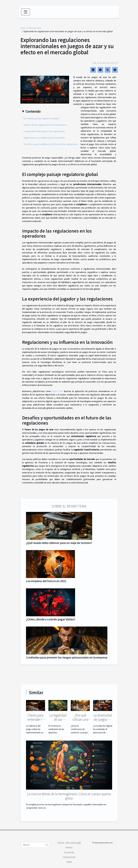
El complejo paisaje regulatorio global (41, 119)
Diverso (69, 847)
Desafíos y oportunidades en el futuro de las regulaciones (51, 144)
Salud (69, 862)
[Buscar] (35, 845)
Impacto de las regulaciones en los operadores (45, 125)
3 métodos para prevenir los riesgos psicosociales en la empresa (67, 657)
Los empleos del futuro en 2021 (46, 581)
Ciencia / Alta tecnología (69, 843)
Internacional (35, 28)
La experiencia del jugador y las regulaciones (44, 131)
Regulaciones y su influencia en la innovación (44, 138)
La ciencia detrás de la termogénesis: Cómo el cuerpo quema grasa (69, 796)
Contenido (33, 112)
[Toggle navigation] (26, 12)
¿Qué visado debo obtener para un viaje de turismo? (59, 543)
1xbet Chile (57, 391)
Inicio (23, 28)
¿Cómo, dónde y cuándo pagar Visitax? (51, 619)
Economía (69, 852)
